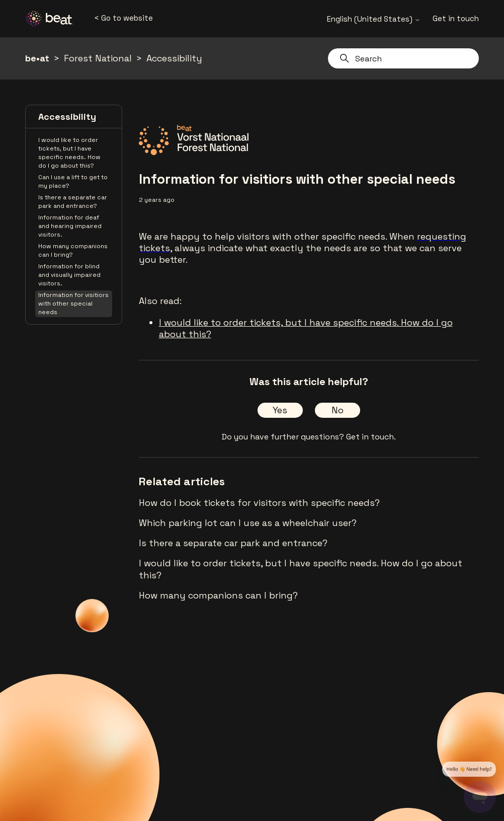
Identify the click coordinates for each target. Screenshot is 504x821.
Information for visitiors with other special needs (73, 304)
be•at (37, 58)
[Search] (403, 58)
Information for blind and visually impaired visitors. (69, 275)
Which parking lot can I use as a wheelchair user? (248, 523)
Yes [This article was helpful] (280, 410)
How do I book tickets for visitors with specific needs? (259, 503)
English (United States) (374, 19)
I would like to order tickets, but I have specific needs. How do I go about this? (69, 153)
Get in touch (456, 18)
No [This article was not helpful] (338, 410)
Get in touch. (371, 437)
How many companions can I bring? (73, 250)
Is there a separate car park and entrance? (73, 202)
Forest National (98, 58)
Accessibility (174, 58)
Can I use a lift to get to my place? (73, 181)
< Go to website (123, 18)
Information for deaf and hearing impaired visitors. (70, 226)
